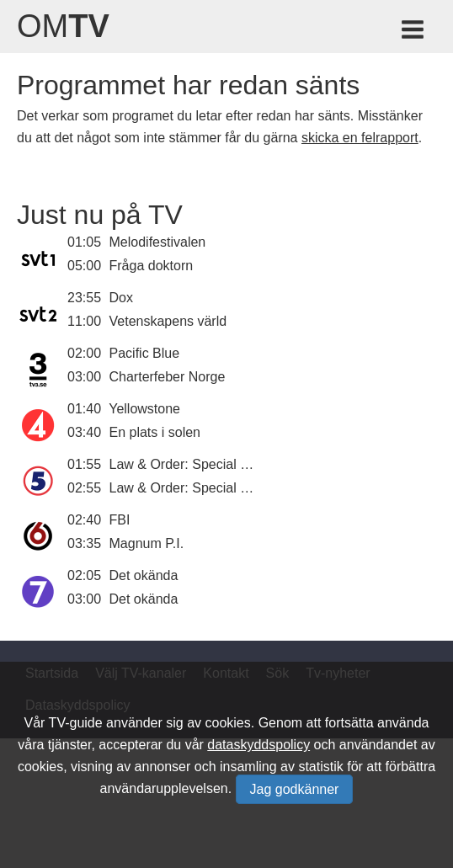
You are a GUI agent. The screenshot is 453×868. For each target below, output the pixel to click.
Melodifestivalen (158, 242)
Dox (121, 298)
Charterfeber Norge (168, 377)
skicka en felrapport (360, 138)
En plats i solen (155, 432)
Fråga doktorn (152, 266)
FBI (120, 520)
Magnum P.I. (147, 543)
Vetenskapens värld (168, 321)
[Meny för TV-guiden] (414, 32)
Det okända (144, 575)
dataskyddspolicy (258, 745)
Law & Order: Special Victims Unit (211, 464)
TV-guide (76, 723)
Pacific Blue (145, 353)
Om (63, 26)
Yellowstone (144, 409)
